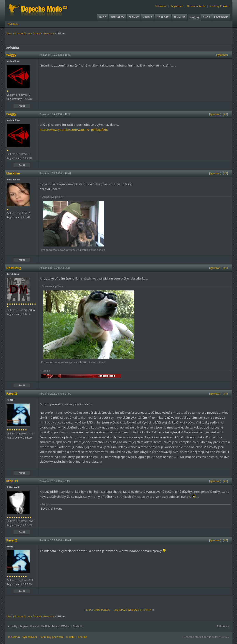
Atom (226, 626)
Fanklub (180, 17)
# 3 (226, 268)
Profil (22, 106)
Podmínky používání (52, 637)
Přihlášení (161, 6)
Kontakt (83, 637)
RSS (219, 626)
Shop (207, 17)
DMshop (66, 626)
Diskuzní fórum (22, 33)
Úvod (103, 17)
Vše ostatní (49, 33)
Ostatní (37, 33)
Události (163, 17)
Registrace (177, 6)
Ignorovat (222, 55)
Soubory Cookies (219, 6)
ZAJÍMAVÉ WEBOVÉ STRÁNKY (133, 610)
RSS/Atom (14, 637)
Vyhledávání (30, 637)
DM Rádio (14, 24)
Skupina (24, 626)
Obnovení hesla (196, 6)
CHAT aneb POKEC (98, 610)
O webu (71, 637)
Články (134, 17)
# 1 (226, 114)
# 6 (226, 540)
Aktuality (117, 17)
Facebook (221, 17)
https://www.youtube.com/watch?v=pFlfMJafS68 (74, 130)
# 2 (226, 173)
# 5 (226, 481)
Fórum (194, 17)
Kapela (148, 17)
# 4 (226, 394)
